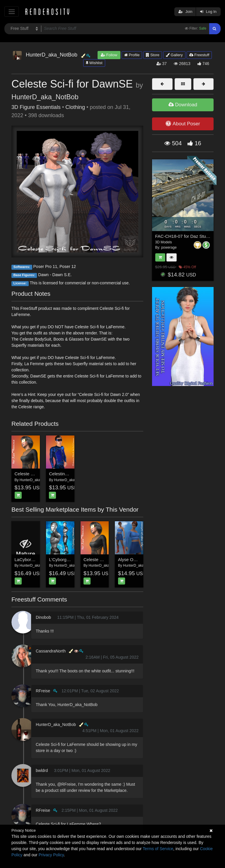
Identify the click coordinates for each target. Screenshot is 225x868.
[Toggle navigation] (12, 12)
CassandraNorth (51, 651)
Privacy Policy (51, 855)
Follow (109, 55)
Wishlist (94, 63)
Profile (132, 55)
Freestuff (199, 55)
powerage (169, 247)
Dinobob (43, 617)
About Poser (183, 124)
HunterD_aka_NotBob (45, 97)
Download (183, 105)
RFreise (43, 691)
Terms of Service (158, 849)
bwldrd (42, 770)
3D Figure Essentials (36, 107)
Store (153, 55)
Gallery (174, 55)
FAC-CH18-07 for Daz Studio (184, 236)
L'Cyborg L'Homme (68, 559)
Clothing (75, 107)
